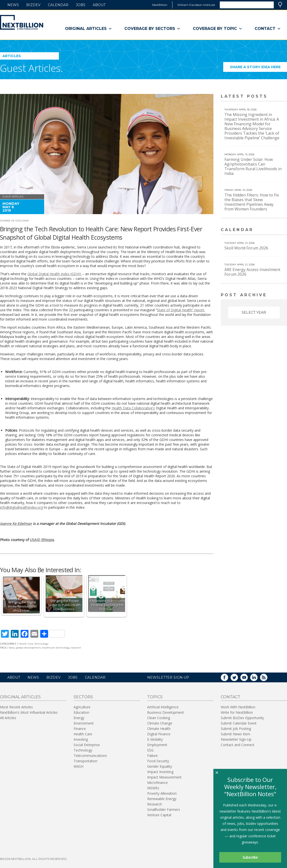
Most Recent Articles (16, 707)
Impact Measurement (164, 777)
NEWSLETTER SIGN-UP (168, 677)
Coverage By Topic (218, 29)
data (12, 648)
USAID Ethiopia (42, 540)
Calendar (58, 5)
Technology (41, 644)
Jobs (81, 5)
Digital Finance (159, 734)
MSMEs (153, 788)
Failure (152, 756)
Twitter (238, 679)
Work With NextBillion (238, 707)
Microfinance (157, 783)
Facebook (228, 679)
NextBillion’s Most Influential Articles (29, 712)
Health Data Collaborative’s (133, 408)
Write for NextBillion (237, 712)
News (13, 5)
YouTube (248, 679)
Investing (81, 739)
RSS (267, 679)
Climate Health (159, 729)
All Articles (8, 718)
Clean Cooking (159, 718)
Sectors (83, 697)
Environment (84, 723)
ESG (150, 750)
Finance (80, 729)
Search (280, 5)
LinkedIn (257, 679)
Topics (155, 697)
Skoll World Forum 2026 (246, 248)
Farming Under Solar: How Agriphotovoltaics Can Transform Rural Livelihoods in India (253, 166)
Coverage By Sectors (152, 29)
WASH (78, 766)
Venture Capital (159, 815)
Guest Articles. (31, 68)
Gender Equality (160, 766)
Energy (79, 718)
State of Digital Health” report (181, 310)
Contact (268, 29)
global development (28, 648)
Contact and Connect (238, 745)
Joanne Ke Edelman (14, 221)
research (76, 648)
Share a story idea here (259, 68)
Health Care (26, 644)
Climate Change (160, 723)
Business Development (166, 712)
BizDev (33, 5)
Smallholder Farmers (164, 810)
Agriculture (82, 707)
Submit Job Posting (236, 729)
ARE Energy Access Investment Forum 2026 (252, 272)
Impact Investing (160, 772)
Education (81, 712)
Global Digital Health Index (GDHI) (54, 274)
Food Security (158, 761)
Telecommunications (90, 756)
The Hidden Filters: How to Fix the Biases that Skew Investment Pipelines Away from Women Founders (252, 202)
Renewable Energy (162, 799)
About (99, 5)
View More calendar (271, 230)
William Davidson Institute (196, 5)
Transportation (85, 761)
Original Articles (89, 29)
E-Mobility (155, 739)
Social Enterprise (87, 745)
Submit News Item (235, 734)
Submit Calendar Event (239, 723)
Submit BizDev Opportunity (242, 718)
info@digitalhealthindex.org (21, 507)
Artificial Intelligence (163, 707)
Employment (157, 745)
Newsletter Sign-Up (236, 739)
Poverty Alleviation (162, 793)
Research (155, 804)
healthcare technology (56, 648)
